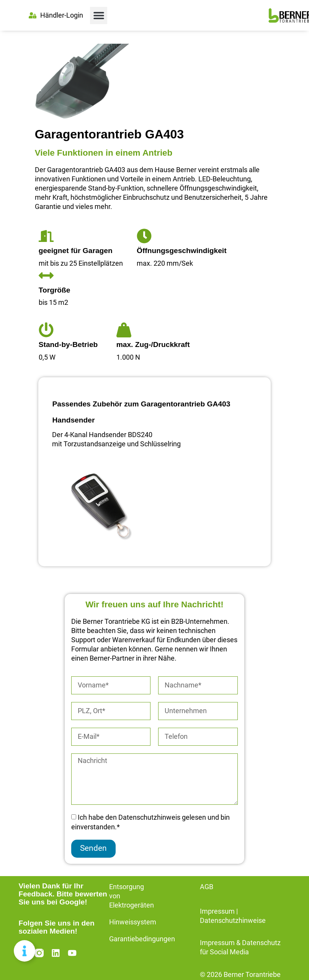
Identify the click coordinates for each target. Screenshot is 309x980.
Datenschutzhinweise (233, 921)
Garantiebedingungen (142, 939)
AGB (207, 887)
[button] (99, 16)
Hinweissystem (133, 922)
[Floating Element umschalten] (25, 951)
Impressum (217, 911)
